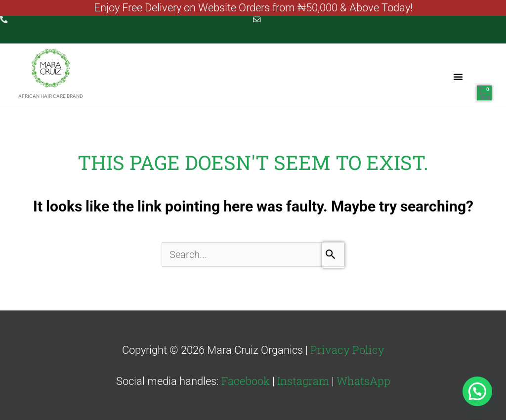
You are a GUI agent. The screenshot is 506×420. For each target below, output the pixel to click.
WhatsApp (363, 380)
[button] (458, 76)
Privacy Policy (347, 349)
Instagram (303, 380)
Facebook (246, 380)
